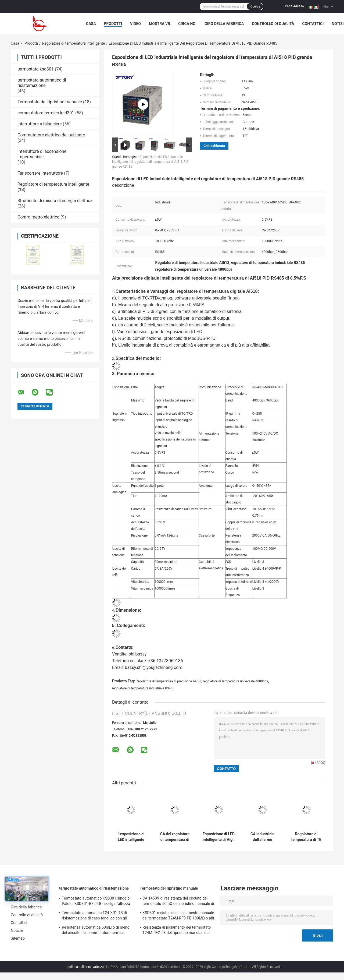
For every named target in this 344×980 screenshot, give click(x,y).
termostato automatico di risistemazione (42, 83)
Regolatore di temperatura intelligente (74, 43)
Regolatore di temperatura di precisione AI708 (169, 681)
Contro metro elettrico (38, 217)
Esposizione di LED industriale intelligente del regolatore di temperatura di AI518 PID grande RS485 (150, 162)
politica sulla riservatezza (86, 967)
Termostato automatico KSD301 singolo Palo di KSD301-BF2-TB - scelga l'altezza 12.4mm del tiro (96, 902)
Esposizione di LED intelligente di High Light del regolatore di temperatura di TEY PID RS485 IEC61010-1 (219, 837)
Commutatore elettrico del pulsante (51, 135)
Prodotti (113, 24)
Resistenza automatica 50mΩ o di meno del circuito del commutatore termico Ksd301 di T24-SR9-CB (96, 931)
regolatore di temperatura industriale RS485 (143, 688)
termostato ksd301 (36, 69)
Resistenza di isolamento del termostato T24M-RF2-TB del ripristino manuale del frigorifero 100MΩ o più (177, 931)
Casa (91, 24)
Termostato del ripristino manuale (50, 102)
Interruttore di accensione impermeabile (42, 154)
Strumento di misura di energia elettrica (55, 201)
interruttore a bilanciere (40, 124)
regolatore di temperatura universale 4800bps (235, 681)
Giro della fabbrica (224, 24)
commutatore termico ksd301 (46, 113)
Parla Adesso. (295, 6)
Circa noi (187, 24)
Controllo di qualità (273, 24)
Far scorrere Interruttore (40, 173)
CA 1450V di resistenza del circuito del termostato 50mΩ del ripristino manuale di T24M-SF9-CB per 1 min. (178, 902)
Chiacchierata (214, 146)
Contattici (313, 24)
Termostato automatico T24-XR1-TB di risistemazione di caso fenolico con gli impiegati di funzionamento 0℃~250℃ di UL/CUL (97, 916)
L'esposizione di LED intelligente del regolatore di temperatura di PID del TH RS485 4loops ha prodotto (131, 837)
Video (135, 24)
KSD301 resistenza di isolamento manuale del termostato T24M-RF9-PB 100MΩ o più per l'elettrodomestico (178, 916)
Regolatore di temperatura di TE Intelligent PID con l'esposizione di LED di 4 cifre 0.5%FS (306, 837)
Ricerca (255, 6)
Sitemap (18, 938)
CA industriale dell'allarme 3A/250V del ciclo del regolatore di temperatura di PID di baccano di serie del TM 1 (263, 837)
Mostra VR (160, 24)
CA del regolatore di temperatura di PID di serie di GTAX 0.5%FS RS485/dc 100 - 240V (175, 837)
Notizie (17, 930)
